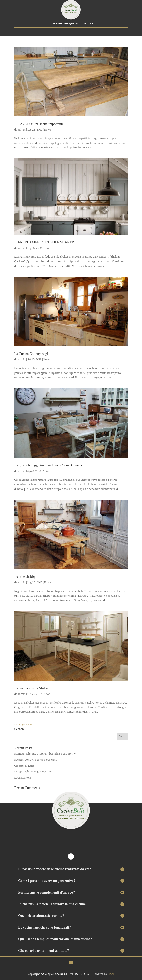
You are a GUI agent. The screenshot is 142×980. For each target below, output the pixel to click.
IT (85, 24)
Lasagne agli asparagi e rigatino (33, 772)
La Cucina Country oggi (31, 354)
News (47, 130)
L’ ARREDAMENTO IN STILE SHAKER (44, 242)
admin (22, 130)
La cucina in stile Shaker (31, 688)
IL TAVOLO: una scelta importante (39, 124)
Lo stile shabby (25, 577)
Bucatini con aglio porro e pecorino (36, 760)
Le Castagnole (23, 778)
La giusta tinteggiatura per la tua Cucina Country (48, 465)
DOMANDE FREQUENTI (64, 24)
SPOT (111, 974)
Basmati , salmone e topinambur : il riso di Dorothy (45, 754)
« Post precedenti (25, 725)
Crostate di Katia (24, 766)
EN (92, 24)
